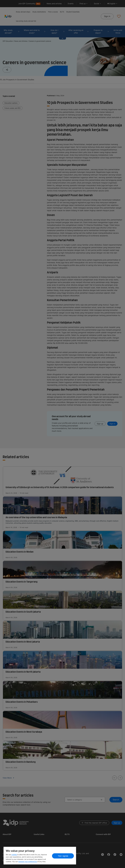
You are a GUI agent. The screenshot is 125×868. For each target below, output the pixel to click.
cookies (14, 855)
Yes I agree (63, 856)
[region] (40, 856)
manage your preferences (28, 862)
